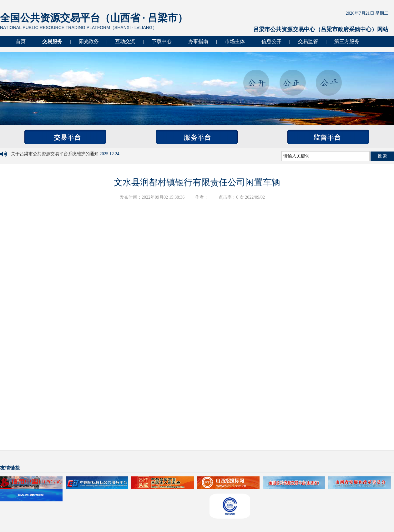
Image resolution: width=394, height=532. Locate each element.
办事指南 (198, 41)
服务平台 (197, 137)
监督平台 (328, 137)
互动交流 (125, 41)
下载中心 (162, 41)
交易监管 (308, 41)
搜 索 (382, 156)
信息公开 (271, 41)
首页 (21, 41)
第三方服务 (347, 41)
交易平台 (65, 137)
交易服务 (52, 41)
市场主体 (235, 41)
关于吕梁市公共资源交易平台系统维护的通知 (55, 154)
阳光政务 (89, 41)
